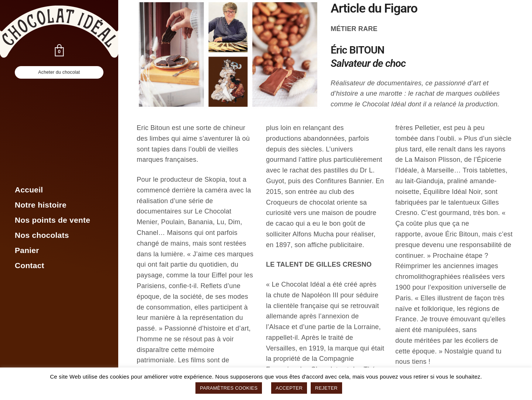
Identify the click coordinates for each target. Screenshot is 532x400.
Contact (30, 265)
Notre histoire (41, 205)
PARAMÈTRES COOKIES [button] (229, 388)
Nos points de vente (52, 220)
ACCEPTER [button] (289, 388)
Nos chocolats (42, 235)
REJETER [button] (326, 388)
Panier (27, 250)
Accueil (29, 190)
